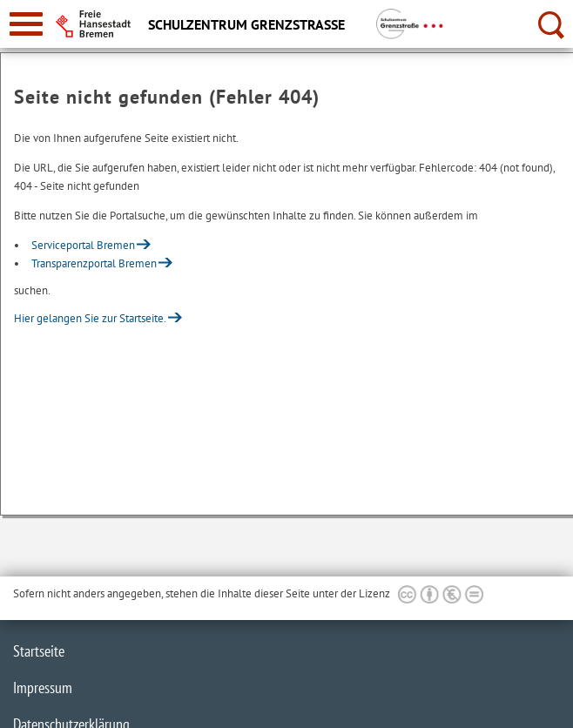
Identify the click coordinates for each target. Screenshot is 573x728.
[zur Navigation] (26, 24)
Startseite (39, 651)
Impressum (43, 688)
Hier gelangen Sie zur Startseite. (90, 318)
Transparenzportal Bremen (94, 263)
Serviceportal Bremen (83, 245)
